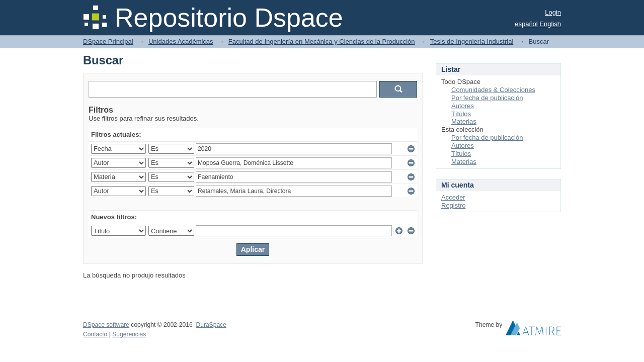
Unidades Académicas (181, 41)
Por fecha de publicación (487, 98)
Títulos (461, 114)
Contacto (95, 334)
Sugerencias (129, 334)
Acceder (453, 197)
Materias (464, 121)
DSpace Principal (108, 41)
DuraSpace (211, 325)
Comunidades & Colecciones (493, 90)
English (550, 24)
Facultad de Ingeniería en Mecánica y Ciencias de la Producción (322, 41)
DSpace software (106, 325)
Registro (453, 205)
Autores (463, 106)
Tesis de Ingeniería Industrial (472, 41)
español (526, 24)
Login (553, 12)
